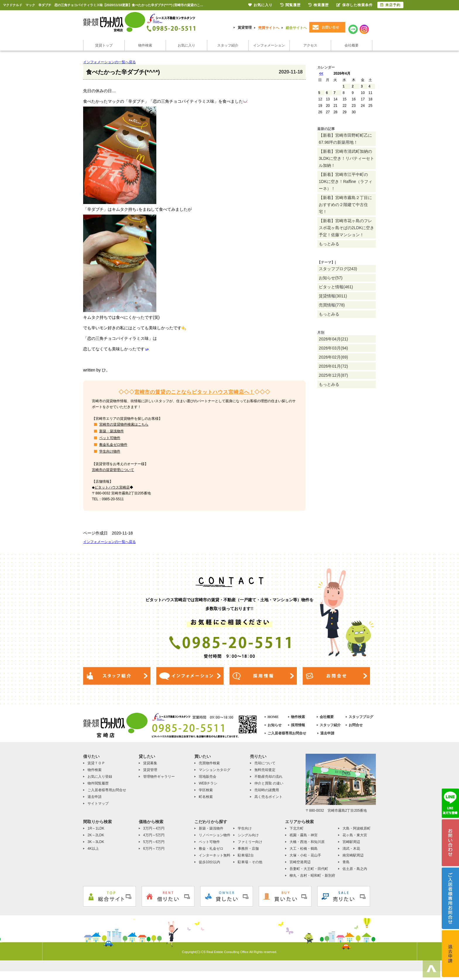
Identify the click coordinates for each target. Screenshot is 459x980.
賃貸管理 (245, 28)
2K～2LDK (96, 835)
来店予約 (390, 5)
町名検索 (206, 797)
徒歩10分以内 (209, 862)
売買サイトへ (269, 28)
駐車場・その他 (250, 862)
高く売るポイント (268, 797)
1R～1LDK (96, 828)
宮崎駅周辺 (351, 842)
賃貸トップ (104, 45)
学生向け (245, 828)
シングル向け (248, 835)
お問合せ (356, 725)
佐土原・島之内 (355, 869)
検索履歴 (318, 5)
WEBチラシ (208, 783)
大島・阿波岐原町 (357, 828)
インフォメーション (269, 45)
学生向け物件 (110, 451)
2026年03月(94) (333, 348)
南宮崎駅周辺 (353, 855)
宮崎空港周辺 (300, 862)
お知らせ (275, 725)
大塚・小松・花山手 (305, 855)
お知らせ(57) (331, 278)
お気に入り (186, 45)
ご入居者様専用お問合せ (287, 733)
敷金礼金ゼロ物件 (113, 445)
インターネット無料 (215, 855)
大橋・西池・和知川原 (307, 842)
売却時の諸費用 (267, 790)
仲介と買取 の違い (269, 783)
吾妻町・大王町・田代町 (309, 869)
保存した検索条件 (354, 5)
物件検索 (145, 45)
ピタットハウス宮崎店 (112, 487)
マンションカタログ (215, 770)
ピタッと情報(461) (336, 287)
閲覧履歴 (290, 5)
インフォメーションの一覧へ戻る (109, 62)
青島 (346, 862)
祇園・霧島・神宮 (304, 835)
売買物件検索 (209, 763)
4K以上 (93, 849)
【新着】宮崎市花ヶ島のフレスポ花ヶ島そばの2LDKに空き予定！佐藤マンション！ (346, 228)
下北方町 (297, 828)
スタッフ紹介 (228, 45)
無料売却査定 (265, 770)
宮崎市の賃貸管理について (113, 470)
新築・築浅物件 (112, 431)
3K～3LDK (96, 842)
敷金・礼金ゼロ (211, 849)
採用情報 (298, 725)
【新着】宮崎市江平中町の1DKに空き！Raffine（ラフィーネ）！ (346, 181)
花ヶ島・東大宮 (355, 835)
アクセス (310, 45)
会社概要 (352, 45)
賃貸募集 (150, 763)
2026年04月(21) (333, 339)
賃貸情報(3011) (333, 296)
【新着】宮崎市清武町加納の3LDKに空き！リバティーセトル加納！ (346, 158)
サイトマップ (98, 803)
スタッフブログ (361, 717)
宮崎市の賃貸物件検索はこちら (124, 424)
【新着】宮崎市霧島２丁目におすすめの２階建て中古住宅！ (345, 205)
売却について (265, 763)
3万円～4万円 (154, 828)
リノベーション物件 (215, 835)
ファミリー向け (250, 842)
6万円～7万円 (154, 849)
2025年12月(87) (333, 375)
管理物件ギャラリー (159, 777)
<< (321, 73)
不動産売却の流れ (268, 777)
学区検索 (206, 790)
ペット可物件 (110, 438)
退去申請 (327, 733)
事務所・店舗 (248, 849)
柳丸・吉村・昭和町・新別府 (312, 876)
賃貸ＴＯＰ (96, 763)
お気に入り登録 (100, 777)
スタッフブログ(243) (338, 269)
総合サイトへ (296, 28)
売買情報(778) (332, 305)
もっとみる (329, 244)
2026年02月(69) (333, 357)
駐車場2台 (246, 855)
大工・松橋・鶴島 (304, 849)
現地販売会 (208, 777)
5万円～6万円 (154, 842)
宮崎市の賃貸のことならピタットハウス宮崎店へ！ (195, 392)
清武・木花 (351, 849)
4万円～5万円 (154, 835)
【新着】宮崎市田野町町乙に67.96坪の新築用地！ (345, 139)
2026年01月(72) (333, 366)
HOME (273, 717)
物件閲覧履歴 (98, 783)
